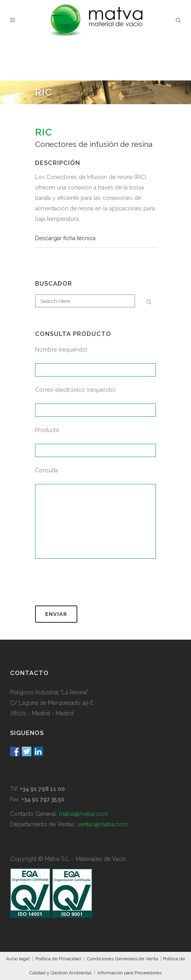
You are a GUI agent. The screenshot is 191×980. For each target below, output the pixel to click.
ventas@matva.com (103, 824)
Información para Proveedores (130, 973)
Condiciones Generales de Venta (122, 959)
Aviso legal (18, 959)
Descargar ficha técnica (65, 238)
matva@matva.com (83, 814)
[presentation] (96, 586)
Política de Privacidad (58, 959)
